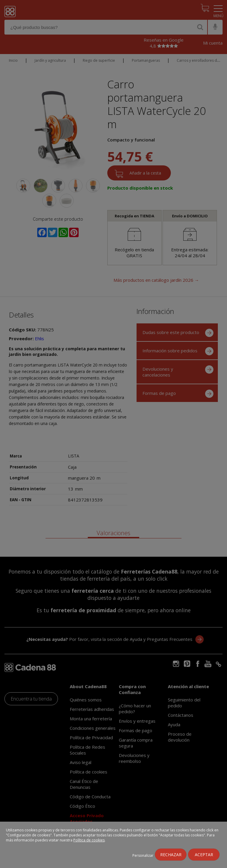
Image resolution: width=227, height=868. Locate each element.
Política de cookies (89, 840)
